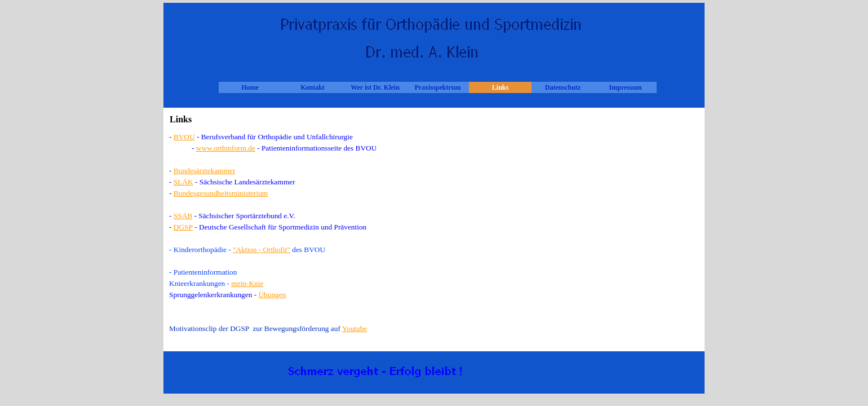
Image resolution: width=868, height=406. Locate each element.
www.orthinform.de (226, 148)
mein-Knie (247, 283)
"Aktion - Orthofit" (262, 250)
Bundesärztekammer (205, 171)
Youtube (355, 328)
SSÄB (183, 216)
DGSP (183, 227)
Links (500, 87)
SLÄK (183, 182)
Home (250, 87)
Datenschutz (563, 87)
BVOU (184, 137)
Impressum (626, 87)
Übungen (272, 295)
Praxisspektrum (438, 87)
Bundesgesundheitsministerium (221, 193)
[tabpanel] (434, 239)
